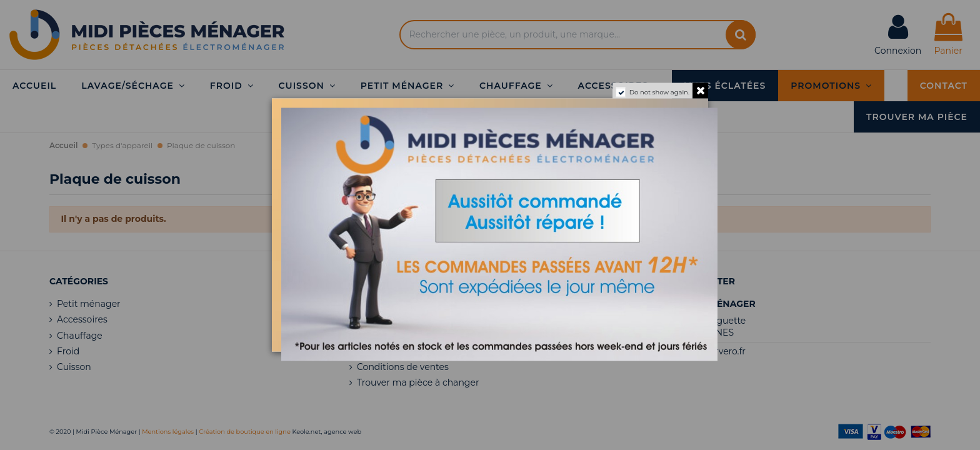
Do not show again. (659, 92)
